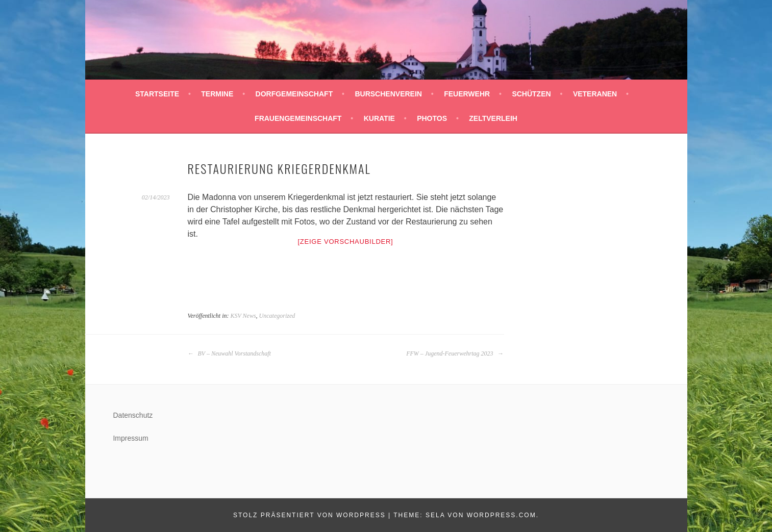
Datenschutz (133, 415)
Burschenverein (388, 94)
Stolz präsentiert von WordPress (309, 515)
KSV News (243, 316)
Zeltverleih (493, 118)
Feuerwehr (467, 94)
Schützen (531, 94)
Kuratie (379, 118)
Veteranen (595, 94)
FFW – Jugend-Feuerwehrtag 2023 (455, 353)
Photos (432, 118)
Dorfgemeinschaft (294, 94)
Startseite (157, 94)
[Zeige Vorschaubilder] (346, 242)
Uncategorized (277, 316)
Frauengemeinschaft (298, 118)
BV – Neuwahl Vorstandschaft (229, 353)
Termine (217, 94)
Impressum (130, 438)
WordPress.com (502, 515)
